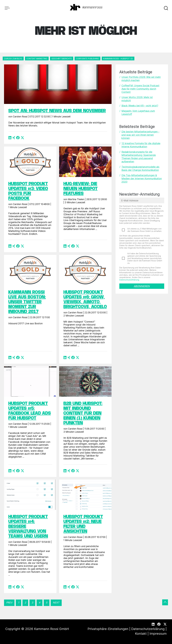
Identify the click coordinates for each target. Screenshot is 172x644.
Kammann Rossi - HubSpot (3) (118, 59)
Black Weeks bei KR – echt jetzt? (140, 106)
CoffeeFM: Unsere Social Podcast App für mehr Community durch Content (140, 89)
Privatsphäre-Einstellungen (108, 629)
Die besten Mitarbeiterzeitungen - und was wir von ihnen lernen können (140, 135)
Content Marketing (37, 59)
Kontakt (141, 634)
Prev (9, 603)
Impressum (158, 634)
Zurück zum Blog (13, 59)
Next (56, 603)
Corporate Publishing (87, 59)
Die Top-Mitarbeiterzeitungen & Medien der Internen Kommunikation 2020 (142, 179)
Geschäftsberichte (62, 59)
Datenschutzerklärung (129, 280)
